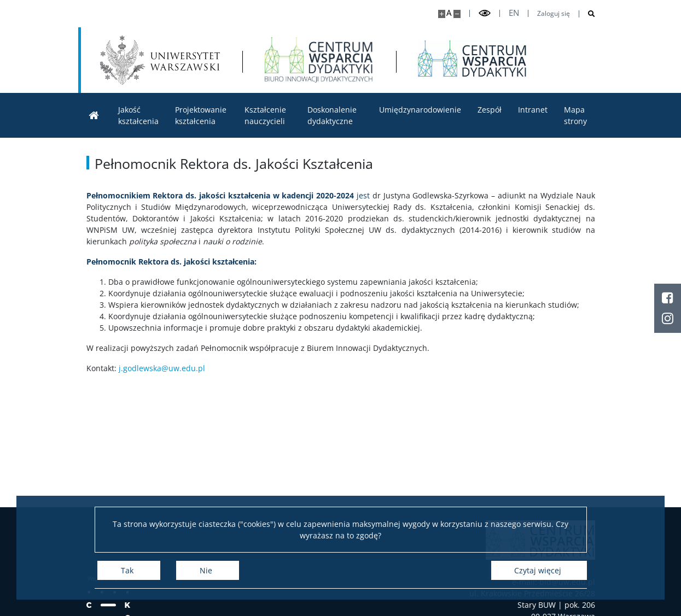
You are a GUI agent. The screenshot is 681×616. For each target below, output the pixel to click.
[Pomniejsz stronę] (457, 14)
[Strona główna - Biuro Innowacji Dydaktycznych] (319, 60)
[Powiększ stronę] (442, 14)
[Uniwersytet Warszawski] (160, 60)
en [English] (514, 13)
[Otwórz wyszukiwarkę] (587, 14)
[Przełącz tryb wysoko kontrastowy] (485, 13)
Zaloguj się (554, 14)
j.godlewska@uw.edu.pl (162, 368)
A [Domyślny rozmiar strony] (449, 13)
